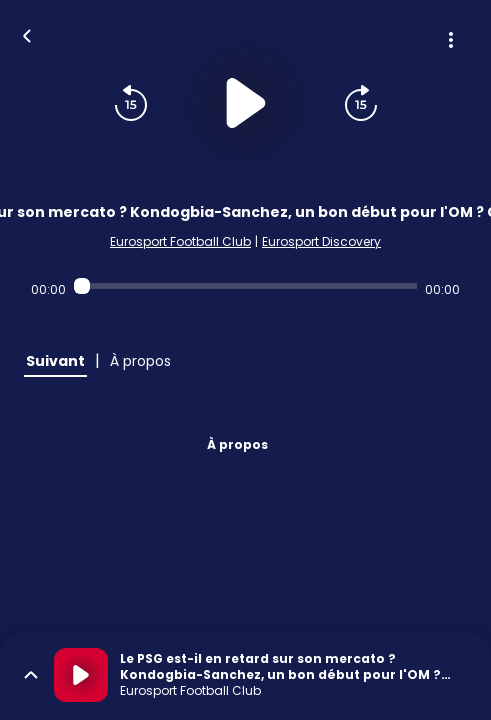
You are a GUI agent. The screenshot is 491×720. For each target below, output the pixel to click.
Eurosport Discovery (321, 241)
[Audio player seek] (246, 286)
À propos (237, 444)
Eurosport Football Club (180, 241)
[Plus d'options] (451, 40)
